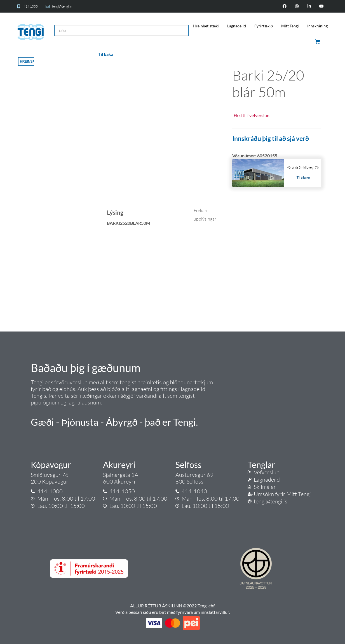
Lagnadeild (237, 26)
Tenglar (261, 465)
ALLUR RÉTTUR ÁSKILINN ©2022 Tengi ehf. (173, 606)
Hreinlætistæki (206, 26)
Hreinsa (27, 61)
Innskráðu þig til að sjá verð (271, 138)
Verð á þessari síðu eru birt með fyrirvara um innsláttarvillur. (172, 612)
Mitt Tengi (290, 26)
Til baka (106, 54)
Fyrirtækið (264, 26)
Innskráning (317, 26)
